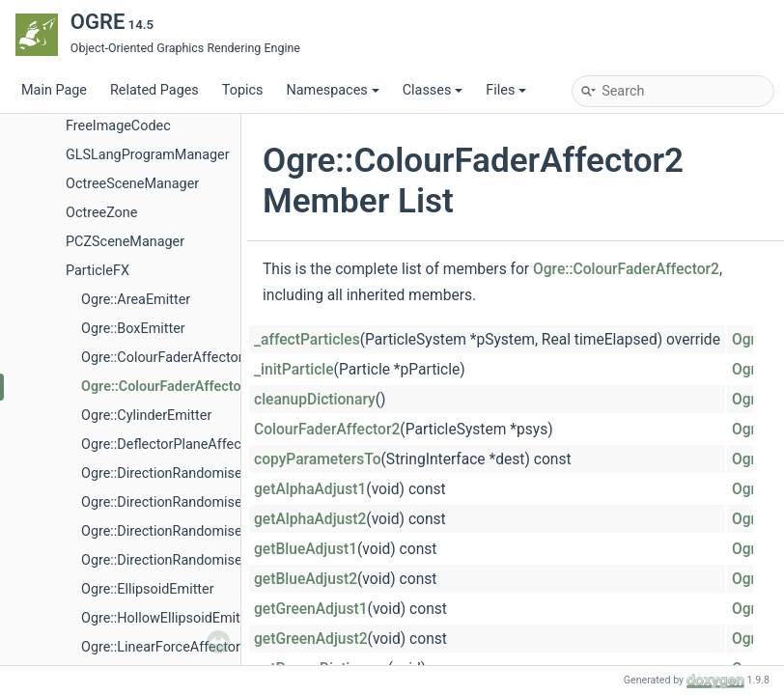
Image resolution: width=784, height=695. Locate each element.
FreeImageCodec (118, 126)
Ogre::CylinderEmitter (146, 416)
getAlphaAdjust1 (310, 489)
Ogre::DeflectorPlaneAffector (169, 445)
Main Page (54, 90)
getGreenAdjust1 (311, 609)
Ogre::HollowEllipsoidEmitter (169, 618)
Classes (433, 90)
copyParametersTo (318, 459)
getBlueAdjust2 (306, 579)
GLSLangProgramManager (148, 155)
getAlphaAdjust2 (310, 519)
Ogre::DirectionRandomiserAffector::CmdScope (226, 560)
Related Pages (154, 90)
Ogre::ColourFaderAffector (162, 358)
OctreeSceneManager (132, 184)
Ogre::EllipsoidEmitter (148, 589)
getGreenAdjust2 (311, 639)
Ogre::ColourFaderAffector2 (168, 387)
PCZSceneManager (125, 242)
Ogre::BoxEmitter (133, 329)
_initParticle (294, 370)
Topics (243, 90)
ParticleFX (98, 271)
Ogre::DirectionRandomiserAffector (189, 473)
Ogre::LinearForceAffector (161, 647)
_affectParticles (307, 340)
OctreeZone (101, 213)
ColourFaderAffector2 (327, 430)
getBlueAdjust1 (306, 549)
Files (506, 90)
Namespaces (332, 90)
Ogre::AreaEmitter (136, 300)
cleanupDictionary (315, 400)
